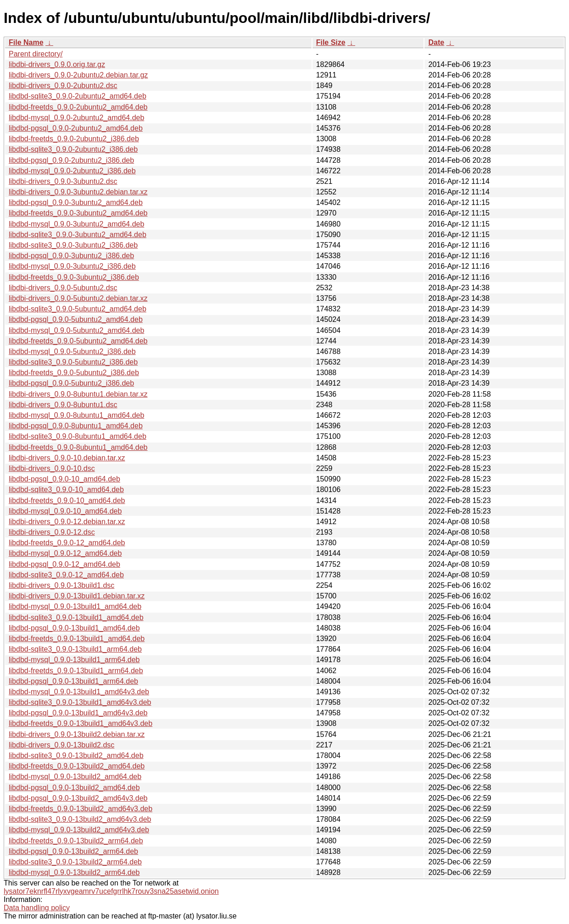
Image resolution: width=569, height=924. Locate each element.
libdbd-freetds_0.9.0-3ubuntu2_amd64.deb (78, 213)
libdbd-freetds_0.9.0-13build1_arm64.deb (76, 671)
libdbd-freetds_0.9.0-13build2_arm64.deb (76, 841)
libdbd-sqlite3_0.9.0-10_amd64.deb (66, 490)
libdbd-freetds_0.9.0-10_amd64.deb (67, 501)
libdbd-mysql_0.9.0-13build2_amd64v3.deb (79, 830)
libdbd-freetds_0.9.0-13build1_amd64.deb (77, 639)
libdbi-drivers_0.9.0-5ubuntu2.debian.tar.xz (78, 298)
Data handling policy (37, 908)
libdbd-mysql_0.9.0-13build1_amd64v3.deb (79, 692)
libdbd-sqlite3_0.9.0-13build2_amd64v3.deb (80, 819)
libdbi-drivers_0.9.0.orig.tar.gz (57, 64)
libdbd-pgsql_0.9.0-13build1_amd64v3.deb (78, 713)
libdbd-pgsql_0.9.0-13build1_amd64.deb (74, 628)
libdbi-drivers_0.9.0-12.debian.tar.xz (67, 522)
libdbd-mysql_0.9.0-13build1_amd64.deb (75, 606)
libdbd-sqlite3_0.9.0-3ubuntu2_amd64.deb (78, 235)
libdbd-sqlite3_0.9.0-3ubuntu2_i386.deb (73, 245)
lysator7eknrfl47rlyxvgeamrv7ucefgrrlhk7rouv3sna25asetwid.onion (111, 891)
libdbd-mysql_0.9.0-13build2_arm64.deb (74, 872)
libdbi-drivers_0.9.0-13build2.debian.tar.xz (77, 734)
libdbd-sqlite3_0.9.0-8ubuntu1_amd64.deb (78, 436)
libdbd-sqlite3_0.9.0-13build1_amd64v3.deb (80, 702)
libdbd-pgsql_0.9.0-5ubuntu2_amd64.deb (76, 319)
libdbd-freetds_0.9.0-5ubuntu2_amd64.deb (78, 341)
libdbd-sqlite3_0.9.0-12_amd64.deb (66, 575)
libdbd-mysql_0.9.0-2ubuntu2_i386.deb (72, 171)
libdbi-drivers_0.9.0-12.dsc (52, 532)
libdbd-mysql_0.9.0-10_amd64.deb (65, 511)
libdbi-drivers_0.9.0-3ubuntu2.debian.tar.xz (78, 192)
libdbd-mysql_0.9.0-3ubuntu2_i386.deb (72, 266)
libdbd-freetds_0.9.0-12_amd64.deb (67, 543)
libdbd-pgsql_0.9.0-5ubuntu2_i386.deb (71, 383)
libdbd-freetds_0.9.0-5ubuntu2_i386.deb (74, 373)
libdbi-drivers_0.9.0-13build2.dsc (61, 745)
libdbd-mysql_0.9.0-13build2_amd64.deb (75, 777)
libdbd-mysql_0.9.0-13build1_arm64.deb (74, 660)
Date (436, 42)
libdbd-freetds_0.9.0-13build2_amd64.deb (77, 766)
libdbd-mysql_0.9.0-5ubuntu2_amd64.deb (76, 330)
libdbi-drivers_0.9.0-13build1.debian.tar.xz (77, 596)
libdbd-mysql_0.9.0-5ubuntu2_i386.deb (72, 351)
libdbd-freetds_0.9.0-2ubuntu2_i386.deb (74, 139)
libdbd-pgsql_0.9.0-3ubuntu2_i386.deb (71, 256)
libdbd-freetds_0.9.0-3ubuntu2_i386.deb (74, 277)
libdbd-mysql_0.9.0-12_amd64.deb (65, 553)
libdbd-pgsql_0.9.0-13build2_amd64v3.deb (78, 798)
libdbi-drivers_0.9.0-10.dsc (52, 468)
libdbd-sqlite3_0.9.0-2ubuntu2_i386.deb (73, 149)
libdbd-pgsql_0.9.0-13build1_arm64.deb (73, 681)
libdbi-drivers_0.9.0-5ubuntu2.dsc (63, 288)
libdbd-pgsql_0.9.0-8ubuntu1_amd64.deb (76, 426)
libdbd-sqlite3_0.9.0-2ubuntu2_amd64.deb (78, 96)
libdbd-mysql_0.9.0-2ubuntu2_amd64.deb (76, 118)
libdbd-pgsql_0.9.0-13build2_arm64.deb (73, 851)
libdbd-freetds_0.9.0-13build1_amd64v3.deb (81, 723)
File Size (331, 42)
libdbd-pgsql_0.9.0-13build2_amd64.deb (74, 788)
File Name (26, 42)
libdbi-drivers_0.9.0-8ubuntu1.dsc (63, 405)
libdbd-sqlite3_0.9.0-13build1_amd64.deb (76, 617)
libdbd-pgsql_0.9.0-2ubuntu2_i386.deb (71, 160)
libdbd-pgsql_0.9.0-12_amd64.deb (64, 564)
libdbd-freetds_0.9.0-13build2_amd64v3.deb (81, 809)
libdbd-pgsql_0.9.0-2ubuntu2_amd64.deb (76, 128)
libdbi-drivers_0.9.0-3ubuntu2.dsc (63, 181)
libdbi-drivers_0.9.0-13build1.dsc (61, 585)
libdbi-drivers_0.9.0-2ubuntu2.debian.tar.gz (78, 75)
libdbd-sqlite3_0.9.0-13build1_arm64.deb (75, 649)
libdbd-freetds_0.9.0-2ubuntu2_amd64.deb (78, 107)
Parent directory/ (36, 54)
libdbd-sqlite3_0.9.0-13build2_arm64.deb (75, 862)
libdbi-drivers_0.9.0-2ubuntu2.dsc (63, 86)
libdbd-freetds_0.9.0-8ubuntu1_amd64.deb (78, 447)
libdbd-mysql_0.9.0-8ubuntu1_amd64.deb (76, 415)
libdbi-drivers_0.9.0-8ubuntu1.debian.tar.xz (78, 394)
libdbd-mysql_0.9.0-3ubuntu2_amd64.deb (76, 224)
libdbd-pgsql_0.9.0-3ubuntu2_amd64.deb (76, 202)
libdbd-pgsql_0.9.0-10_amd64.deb (64, 479)
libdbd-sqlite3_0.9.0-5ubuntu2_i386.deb (73, 362)
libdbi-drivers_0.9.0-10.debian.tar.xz (67, 458)
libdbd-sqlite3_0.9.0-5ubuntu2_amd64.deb (78, 309)
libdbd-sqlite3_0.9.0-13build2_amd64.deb (76, 755)
